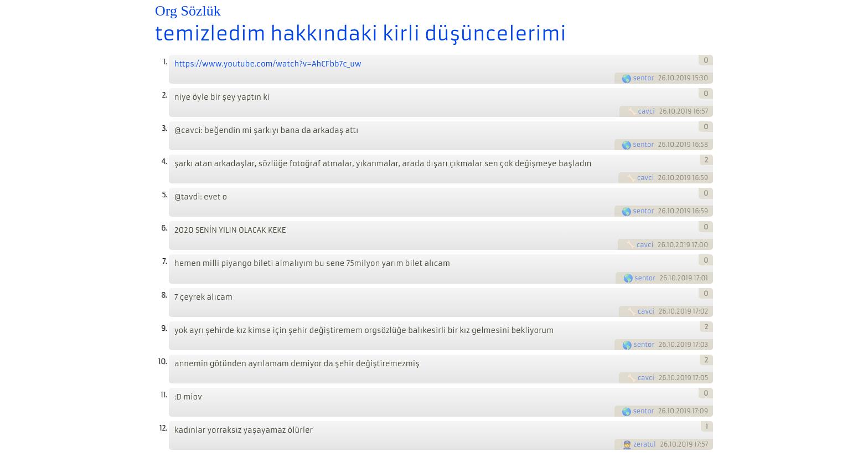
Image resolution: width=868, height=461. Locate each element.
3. (164, 128)
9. (164, 328)
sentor (643, 78)
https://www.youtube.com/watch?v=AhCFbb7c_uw (268, 64)
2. (164, 95)
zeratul (645, 444)
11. (164, 395)
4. (164, 162)
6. (164, 228)
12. (163, 428)
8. (164, 295)
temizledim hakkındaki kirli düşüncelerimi (361, 34)
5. (164, 195)
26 (662, 78)
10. (162, 362)
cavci (647, 111)
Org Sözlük (188, 11)
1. (165, 62)
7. (164, 261)
